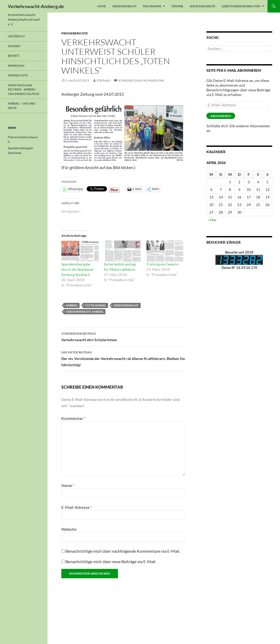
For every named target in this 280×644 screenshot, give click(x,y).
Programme (152, 6)
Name (68, 485)
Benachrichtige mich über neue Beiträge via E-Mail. (111, 561)
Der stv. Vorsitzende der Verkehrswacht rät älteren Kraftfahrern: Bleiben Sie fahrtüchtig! (123, 358)
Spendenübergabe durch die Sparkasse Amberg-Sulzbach (77, 269)
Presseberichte (75, 33)
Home (102, 6)
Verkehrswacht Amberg (85, 312)
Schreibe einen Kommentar (141, 80)
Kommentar (73, 418)
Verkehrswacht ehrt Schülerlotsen (123, 336)
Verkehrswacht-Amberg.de (36, 6)
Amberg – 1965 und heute (22, 106)
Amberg (72, 305)
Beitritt (14, 56)
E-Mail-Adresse (77, 507)
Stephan (103, 80)
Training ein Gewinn (163, 264)
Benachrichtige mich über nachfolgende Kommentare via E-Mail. (123, 551)
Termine (177, 6)
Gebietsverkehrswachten (241, 6)
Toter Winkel (96, 305)
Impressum (16, 66)
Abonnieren (221, 116)
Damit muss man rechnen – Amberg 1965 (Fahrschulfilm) (23, 89)
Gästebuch (16, 36)
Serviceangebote (202, 6)
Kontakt (14, 46)
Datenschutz (18, 75)
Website (69, 529)
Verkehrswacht (124, 6)
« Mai (212, 220)
